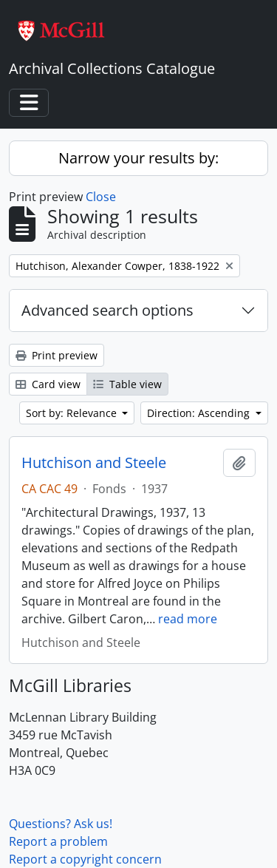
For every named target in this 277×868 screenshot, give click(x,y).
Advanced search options (107, 310)
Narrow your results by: (138, 158)
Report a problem (58, 841)
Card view (48, 384)
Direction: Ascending (200, 413)
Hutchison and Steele (94, 463)
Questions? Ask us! (61, 824)
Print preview (57, 355)
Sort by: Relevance (73, 413)
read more (188, 619)
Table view (127, 384)
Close (101, 197)
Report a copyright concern (85, 859)
